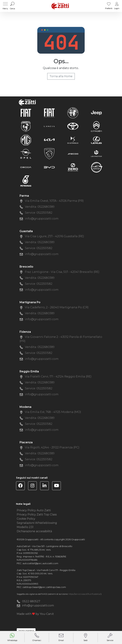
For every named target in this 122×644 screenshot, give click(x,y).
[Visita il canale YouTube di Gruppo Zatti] (58, 486)
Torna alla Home (61, 76)
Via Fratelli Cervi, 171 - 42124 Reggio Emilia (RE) (58, 376)
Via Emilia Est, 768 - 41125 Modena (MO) (53, 412)
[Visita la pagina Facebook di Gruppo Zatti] (22, 486)
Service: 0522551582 (39, 213)
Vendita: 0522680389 (40, 207)
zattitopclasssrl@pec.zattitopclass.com (44, 587)
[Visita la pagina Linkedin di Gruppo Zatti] (46, 486)
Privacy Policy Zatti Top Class (37, 514)
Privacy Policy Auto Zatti (34, 510)
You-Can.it (47, 614)
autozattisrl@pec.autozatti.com (40, 563)
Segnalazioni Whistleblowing (37, 523)
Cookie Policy (26, 519)
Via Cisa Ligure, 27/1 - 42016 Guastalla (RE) (54, 236)
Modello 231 (25, 527)
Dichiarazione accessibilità (34, 531)
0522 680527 (31, 601)
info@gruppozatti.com (42, 219)
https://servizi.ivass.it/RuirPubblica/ (85, 594)
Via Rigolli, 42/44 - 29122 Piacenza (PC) (52, 447)
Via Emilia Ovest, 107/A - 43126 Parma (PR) (54, 201)
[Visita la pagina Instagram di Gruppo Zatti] (34, 486)
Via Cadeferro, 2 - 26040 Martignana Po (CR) (57, 307)
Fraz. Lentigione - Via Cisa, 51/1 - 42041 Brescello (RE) (62, 272)
